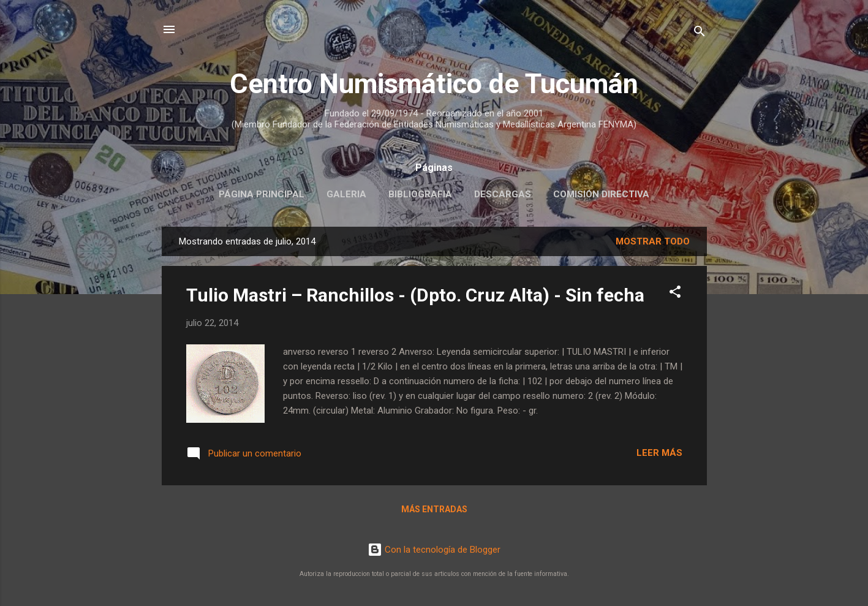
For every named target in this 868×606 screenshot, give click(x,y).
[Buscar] (700, 33)
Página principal (262, 194)
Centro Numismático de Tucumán (434, 84)
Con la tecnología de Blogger (434, 550)
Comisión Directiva (601, 194)
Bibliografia (420, 194)
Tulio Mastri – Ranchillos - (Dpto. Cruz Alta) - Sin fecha (415, 295)
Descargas (503, 194)
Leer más (659, 453)
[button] (675, 294)
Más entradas (434, 509)
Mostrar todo (653, 241)
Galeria (346, 194)
